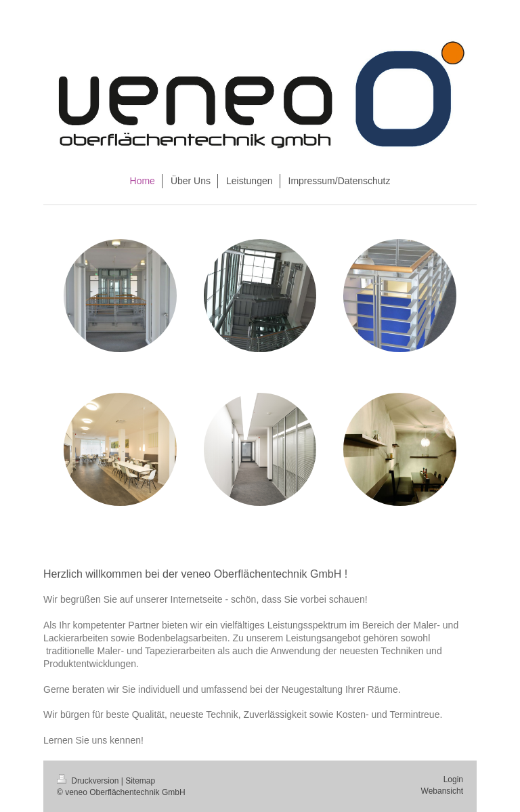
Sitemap (140, 781)
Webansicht (442, 791)
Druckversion (89, 781)
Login (453, 779)
